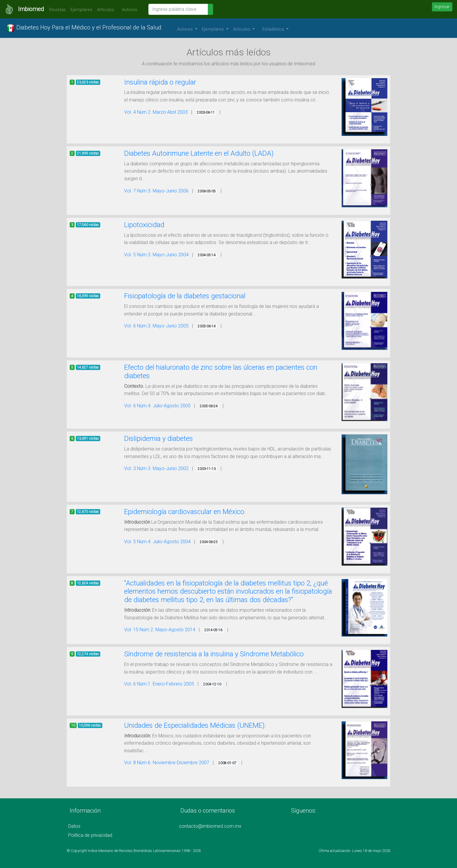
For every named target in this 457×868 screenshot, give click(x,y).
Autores (128, 10)
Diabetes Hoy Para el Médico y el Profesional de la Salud (84, 28)
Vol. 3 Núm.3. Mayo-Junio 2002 (156, 468)
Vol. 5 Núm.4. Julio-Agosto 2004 (157, 542)
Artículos (106, 10)
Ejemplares (81, 10)
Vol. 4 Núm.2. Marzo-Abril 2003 (156, 112)
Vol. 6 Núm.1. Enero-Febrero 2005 (159, 684)
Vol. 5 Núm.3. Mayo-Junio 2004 (156, 255)
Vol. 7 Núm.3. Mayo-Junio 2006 (156, 191)
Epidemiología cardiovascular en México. (185, 512)
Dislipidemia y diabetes (159, 439)
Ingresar (442, 7)
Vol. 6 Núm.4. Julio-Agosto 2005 (157, 406)
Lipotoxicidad (144, 225)
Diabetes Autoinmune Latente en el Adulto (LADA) (199, 153)
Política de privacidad (90, 835)
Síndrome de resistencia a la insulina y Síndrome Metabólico (214, 654)
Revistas (56, 10)
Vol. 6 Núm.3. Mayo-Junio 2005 (156, 326)
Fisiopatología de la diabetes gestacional (185, 296)
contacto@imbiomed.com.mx (210, 826)
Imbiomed (31, 9)
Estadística (274, 29)
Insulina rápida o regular (160, 82)
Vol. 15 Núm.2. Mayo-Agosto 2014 (160, 630)
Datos (74, 826)
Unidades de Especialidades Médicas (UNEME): (195, 725)
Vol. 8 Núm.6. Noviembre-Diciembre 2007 (167, 763)
